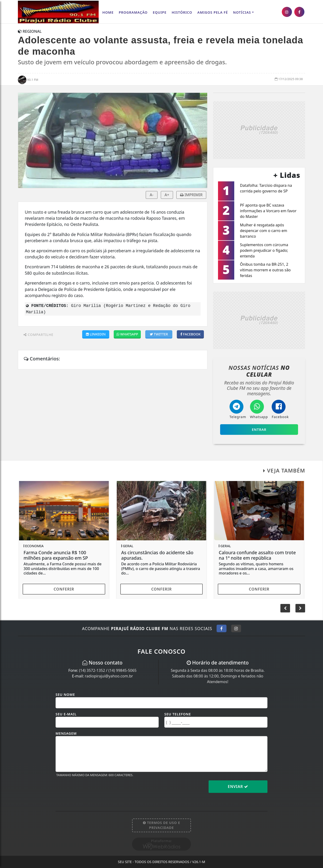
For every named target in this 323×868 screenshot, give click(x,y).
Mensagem (66, 733)
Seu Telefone (178, 714)
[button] (300, 608)
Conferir (64, 589)
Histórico (182, 12)
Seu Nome (65, 695)
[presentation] (91, 790)
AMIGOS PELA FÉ (213, 12)
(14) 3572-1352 (92, 670)
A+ (167, 195)
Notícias (242, 12)
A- (152, 195)
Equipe (160, 12)
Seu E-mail (66, 714)
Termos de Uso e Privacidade (162, 825)
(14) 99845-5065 (122, 670)
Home (108, 12)
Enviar (238, 786)
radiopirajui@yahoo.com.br (109, 676)
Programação (133, 12)
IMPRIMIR (191, 195)
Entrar (259, 430)
